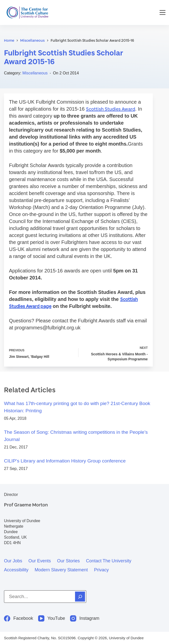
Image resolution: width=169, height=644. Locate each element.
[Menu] (163, 12)
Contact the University (109, 561)
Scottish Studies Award (111, 109)
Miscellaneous (35, 73)
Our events (40, 561)
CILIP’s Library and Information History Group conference (65, 461)
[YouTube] (52, 618)
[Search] (80, 597)
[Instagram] (85, 618)
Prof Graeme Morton (26, 505)
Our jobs (13, 561)
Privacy (101, 570)
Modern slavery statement (61, 570)
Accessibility (16, 570)
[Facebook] (19, 618)
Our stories (68, 561)
